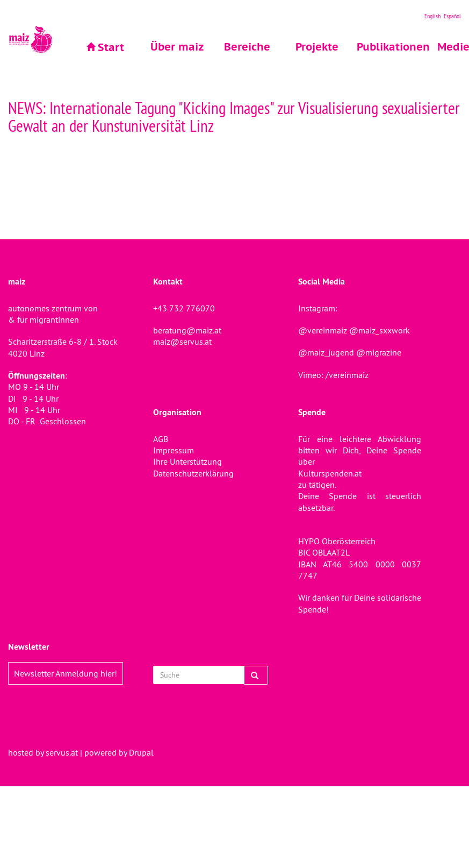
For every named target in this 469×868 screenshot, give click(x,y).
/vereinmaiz (346, 375)
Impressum (174, 450)
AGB (161, 439)
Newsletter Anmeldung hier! (66, 673)
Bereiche (247, 47)
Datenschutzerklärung (193, 473)
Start (111, 47)
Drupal (141, 752)
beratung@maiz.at (187, 330)
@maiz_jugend (326, 352)
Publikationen (387, 47)
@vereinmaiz (323, 330)
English (432, 16)
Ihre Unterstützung (187, 461)
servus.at (62, 752)
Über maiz (177, 47)
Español (452, 16)
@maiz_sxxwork (380, 330)
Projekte (317, 47)
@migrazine (379, 352)
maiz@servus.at (182, 341)
